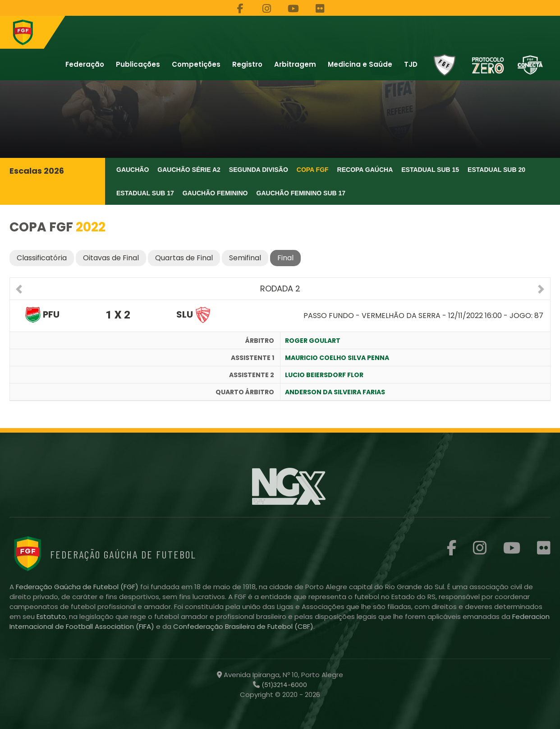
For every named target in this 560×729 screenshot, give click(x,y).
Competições (196, 64)
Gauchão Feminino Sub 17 (301, 193)
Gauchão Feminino (215, 193)
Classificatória (42, 258)
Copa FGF (313, 170)
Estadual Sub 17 (145, 193)
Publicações (138, 64)
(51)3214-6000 (283, 685)
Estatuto (51, 616)
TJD (411, 64)
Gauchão (133, 170)
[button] (19, 290)
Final (285, 258)
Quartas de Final (184, 258)
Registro (247, 64)
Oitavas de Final (111, 258)
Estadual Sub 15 (430, 170)
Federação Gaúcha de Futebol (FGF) (78, 587)
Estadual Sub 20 (496, 170)
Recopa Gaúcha (365, 170)
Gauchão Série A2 (189, 170)
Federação (85, 64)
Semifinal (245, 258)
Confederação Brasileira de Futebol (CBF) (243, 626)
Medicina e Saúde (360, 64)
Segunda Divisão (259, 170)
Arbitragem (295, 64)
